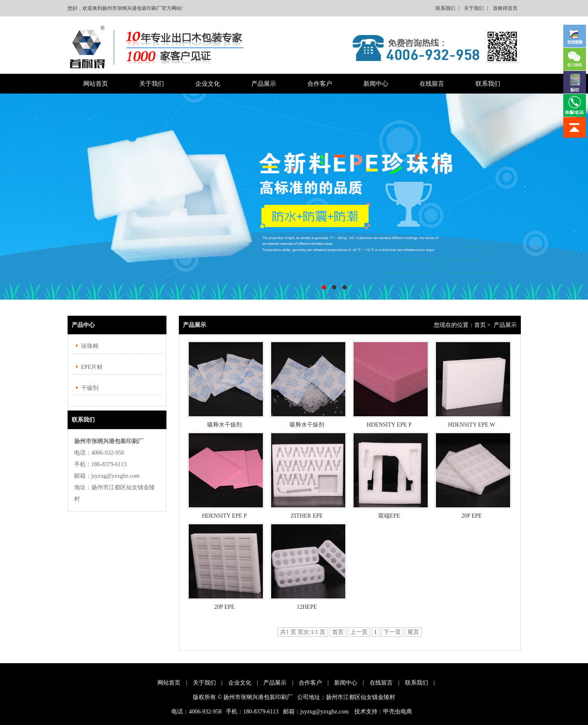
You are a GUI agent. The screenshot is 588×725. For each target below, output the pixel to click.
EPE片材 (92, 367)
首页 (480, 325)
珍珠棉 (90, 346)
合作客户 (320, 84)
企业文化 (208, 84)
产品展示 (264, 84)
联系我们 (445, 8)
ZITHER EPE (307, 516)
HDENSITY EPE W (471, 425)
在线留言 (432, 84)
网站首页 (96, 84)
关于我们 (474, 8)
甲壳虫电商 (398, 712)
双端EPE (389, 516)
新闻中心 (376, 84)
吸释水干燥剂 (225, 425)
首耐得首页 (505, 8)
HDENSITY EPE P (389, 425)
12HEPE (307, 607)
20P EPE (472, 516)
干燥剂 (90, 388)
